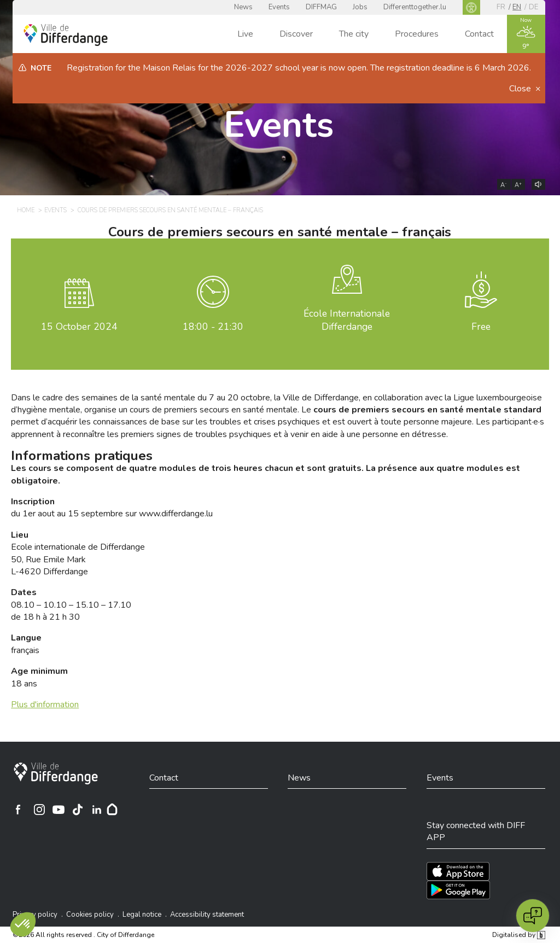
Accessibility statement (207, 915)
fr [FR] (501, 7)
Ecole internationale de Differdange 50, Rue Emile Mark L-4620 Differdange (78, 553)
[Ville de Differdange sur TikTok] (78, 810)
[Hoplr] (112, 810)
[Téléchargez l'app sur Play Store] (458, 890)
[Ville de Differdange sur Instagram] (39, 810)
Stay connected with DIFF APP (476, 831)
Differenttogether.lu (415, 7)
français (26, 644)
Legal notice (142, 915)
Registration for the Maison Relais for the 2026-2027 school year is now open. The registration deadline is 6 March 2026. (299, 68)
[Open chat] (533, 916)
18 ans (39, 677)
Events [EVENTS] (56, 210)
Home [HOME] (26, 210)
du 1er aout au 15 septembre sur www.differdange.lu (112, 508)
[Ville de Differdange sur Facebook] (18, 810)
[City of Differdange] (56, 773)
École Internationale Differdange (347, 320)
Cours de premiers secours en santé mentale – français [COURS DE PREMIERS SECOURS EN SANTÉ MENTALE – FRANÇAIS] (170, 210)
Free (481, 327)
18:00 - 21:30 (213, 327)
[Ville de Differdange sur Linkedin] (97, 810)
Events (279, 7)
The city (354, 34)
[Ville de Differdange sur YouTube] (59, 810)
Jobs (360, 7)
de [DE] (533, 7)
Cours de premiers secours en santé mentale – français (280, 232)
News (243, 7)
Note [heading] (41, 68)
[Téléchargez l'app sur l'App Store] (458, 871)
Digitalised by (518, 935)
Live (245, 34)
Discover (296, 34)
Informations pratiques (82, 456)
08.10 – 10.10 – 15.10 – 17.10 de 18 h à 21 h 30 (71, 605)
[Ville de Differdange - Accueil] (66, 35)
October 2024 (79, 327)
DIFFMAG (321, 7)
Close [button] (521, 89)
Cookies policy (90, 915)
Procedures (417, 34)
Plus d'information (45, 705)
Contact (479, 34)
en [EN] (517, 7)
